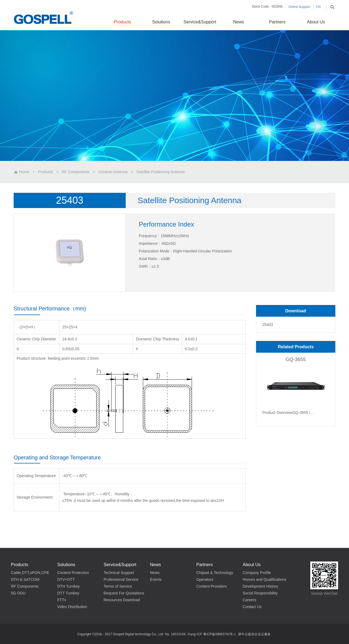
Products (45, 172)
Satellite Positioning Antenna (160, 172)
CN (318, 7)
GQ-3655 (296, 359)
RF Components (76, 172)
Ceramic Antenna (113, 172)
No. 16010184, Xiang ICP (183, 634)
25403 (268, 325)
